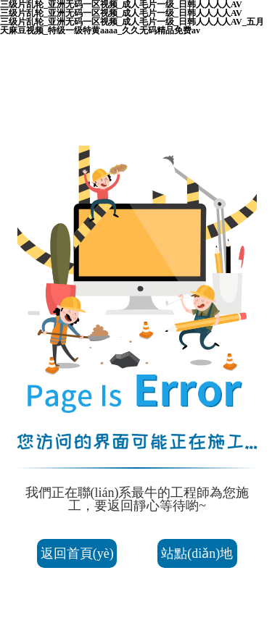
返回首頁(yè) (77, 553)
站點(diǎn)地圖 (197, 557)
